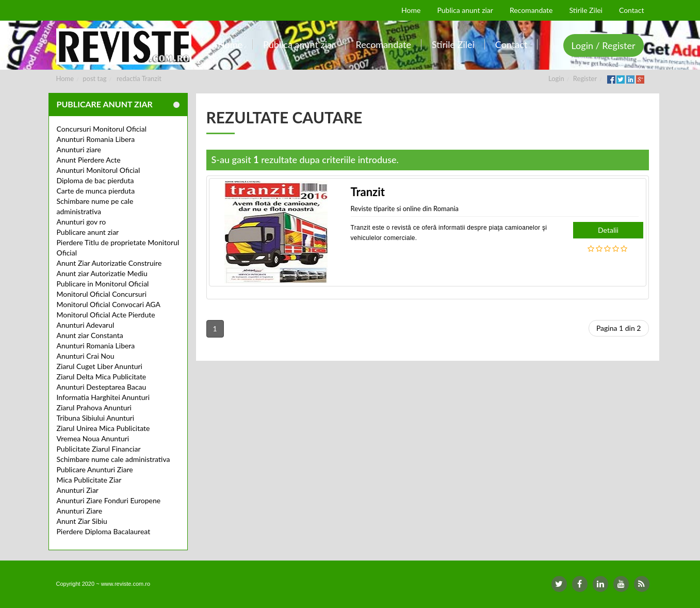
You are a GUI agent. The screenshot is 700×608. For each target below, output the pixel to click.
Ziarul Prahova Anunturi (94, 407)
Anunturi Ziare (80, 511)
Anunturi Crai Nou (86, 356)
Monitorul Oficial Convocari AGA (109, 304)
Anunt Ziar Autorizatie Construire (109, 263)
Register (585, 78)
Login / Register (604, 45)
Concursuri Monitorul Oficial (102, 129)
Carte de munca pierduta (96, 191)
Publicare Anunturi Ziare (95, 469)
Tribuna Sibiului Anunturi (96, 418)
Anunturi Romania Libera (96, 139)
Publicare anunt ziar (88, 232)
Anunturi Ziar (78, 490)
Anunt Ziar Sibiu (82, 521)
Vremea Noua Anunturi (93, 438)
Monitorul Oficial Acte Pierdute (106, 315)
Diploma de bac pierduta (95, 180)
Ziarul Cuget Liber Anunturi (100, 366)
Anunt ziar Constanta (90, 335)
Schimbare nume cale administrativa (113, 459)
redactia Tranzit (139, 78)
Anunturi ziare (79, 149)
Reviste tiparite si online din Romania (405, 209)
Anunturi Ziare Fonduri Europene (109, 500)
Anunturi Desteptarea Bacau (102, 387)
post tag (94, 78)
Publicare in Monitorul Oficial (103, 284)
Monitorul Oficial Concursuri (102, 294)
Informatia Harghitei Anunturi (103, 397)
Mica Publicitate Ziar (89, 480)
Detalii (608, 230)
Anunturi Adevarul (86, 325)
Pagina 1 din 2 (619, 328)
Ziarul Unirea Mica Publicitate (103, 428)
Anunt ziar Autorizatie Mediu (102, 273)
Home (65, 78)
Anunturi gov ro (82, 222)
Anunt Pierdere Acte (89, 160)
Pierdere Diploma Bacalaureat (104, 531)
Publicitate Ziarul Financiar (99, 449)
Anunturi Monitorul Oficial (99, 170)
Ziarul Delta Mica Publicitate (102, 377)
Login (556, 78)
